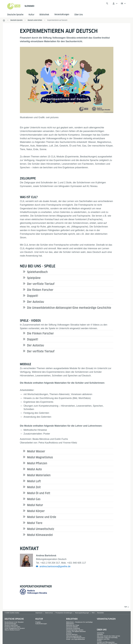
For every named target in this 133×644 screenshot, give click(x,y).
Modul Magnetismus (40, 457)
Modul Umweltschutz (41, 529)
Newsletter (100, 613)
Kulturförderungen (41, 624)
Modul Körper (36, 511)
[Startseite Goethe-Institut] (14, 6)
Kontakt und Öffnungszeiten (106, 642)
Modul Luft (34, 481)
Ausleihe (69, 633)
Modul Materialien (39, 475)
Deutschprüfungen (11, 624)
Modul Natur (35, 505)
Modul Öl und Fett (39, 493)
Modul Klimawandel (40, 535)
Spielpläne (34, 278)
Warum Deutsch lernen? (12, 630)
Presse (99, 641)
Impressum (39, 613)
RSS (93, 613)
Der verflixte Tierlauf (41, 284)
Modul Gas (34, 499)
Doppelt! (33, 296)
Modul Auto (34, 469)
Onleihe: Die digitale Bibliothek (76, 631)
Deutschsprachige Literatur (75, 630)
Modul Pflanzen (37, 463)
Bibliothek (44, 15)
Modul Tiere (35, 523)
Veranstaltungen (106, 619)
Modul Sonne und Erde (42, 517)
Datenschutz (49, 613)
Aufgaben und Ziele (103, 639)
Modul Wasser (36, 451)
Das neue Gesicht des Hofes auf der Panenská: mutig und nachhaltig (108, 637)
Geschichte (101, 633)
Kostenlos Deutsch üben (12, 627)
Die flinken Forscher (40, 290)
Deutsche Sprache (15, 15)
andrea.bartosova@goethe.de (55, 566)
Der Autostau (35, 302)
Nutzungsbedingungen (82, 613)
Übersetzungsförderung (74, 636)
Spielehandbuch (37, 272)
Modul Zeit (34, 487)
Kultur (31, 15)
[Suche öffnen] (107, 4)
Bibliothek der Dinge (73, 625)
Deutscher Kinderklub (73, 628)
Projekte (38, 622)
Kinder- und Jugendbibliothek (76, 639)
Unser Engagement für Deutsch (15, 628)
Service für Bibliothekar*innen (76, 638)
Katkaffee (100, 634)
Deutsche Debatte (72, 627)
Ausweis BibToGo (72, 635)
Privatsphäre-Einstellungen (64, 613)
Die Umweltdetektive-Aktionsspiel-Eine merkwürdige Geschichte (69, 308)
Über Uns (79, 15)
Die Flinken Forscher (40, 333)
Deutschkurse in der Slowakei (14, 622)
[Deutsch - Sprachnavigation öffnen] (123, 4)
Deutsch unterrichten (11, 625)
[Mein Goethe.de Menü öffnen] (115, 4)
